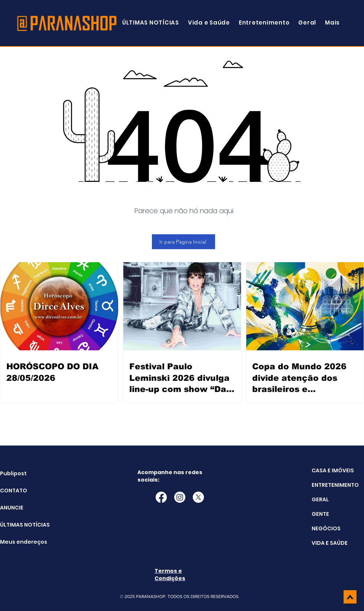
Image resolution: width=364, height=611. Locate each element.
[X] (198, 497)
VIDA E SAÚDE (330, 543)
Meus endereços (19, 542)
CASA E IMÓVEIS (333, 470)
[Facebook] (161, 497)
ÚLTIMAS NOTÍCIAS (19, 525)
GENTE (320, 514)
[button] (332, 22)
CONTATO (14, 491)
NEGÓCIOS (326, 528)
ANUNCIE (12, 508)
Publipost (13, 473)
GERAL (320, 499)
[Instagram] (180, 497)
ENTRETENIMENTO (335, 485)
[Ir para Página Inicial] (183, 242)
